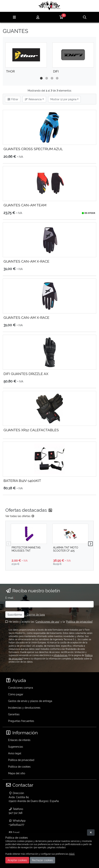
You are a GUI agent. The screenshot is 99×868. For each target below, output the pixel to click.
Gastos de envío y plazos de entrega (30, 701)
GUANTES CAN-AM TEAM (25, 205)
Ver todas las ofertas (20, 516)
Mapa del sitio (17, 773)
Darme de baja (36, 615)
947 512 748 (15, 813)
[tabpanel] (26, 59)
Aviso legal (15, 753)
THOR (10, 71)
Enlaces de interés (19, 740)
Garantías (14, 714)
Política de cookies (19, 767)
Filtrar (13, 99)
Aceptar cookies (17, 860)
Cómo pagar (16, 694)
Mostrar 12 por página (63, 99)
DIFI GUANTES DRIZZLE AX (26, 374)
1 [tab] (43, 78)
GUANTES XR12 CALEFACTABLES (31, 430)
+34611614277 (16, 825)
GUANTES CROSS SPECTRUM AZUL (33, 149)
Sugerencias (16, 747)
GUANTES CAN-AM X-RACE (26, 261)
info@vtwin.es (60, 655)
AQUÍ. (72, 854)
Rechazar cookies (42, 860)
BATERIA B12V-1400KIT (22, 481)
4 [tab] (59, 78)
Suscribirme (15, 615)
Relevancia (33, 99)
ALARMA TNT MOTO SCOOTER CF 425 (66, 549)
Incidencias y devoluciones (24, 708)
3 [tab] (54, 78)
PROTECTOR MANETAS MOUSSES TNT (26, 549)
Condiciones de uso (47, 622)
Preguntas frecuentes (21, 721)
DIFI (56, 71)
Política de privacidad (79, 622)
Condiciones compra (21, 688)
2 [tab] (49, 78)
